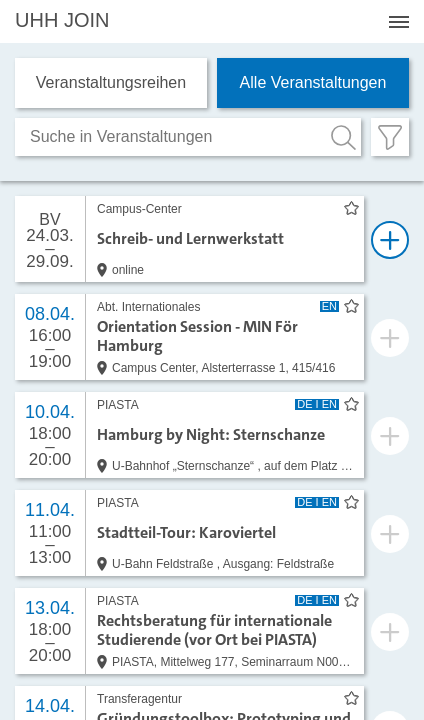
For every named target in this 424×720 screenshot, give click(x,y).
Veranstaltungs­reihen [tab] (111, 82)
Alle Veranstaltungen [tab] (313, 82)
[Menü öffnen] (399, 22)
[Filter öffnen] (390, 137)
